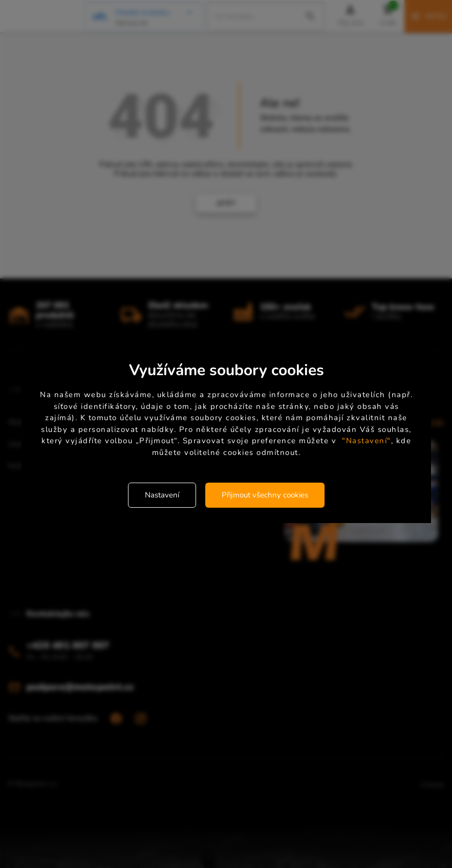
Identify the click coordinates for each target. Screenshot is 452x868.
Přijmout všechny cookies (265, 495)
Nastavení (162, 495)
